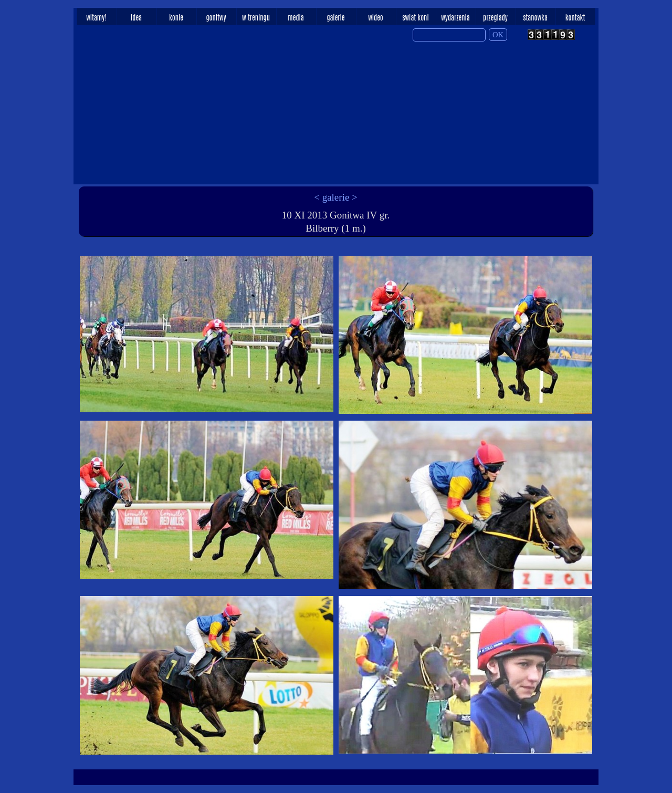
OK (498, 35)
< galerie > (336, 197)
